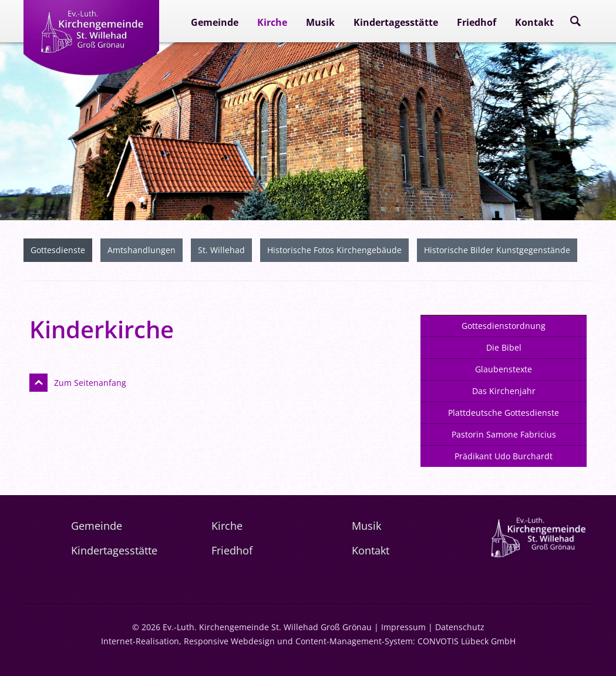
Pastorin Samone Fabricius (504, 434)
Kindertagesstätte (396, 22)
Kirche (272, 22)
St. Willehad (221, 250)
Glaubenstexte (504, 369)
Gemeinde (215, 22)
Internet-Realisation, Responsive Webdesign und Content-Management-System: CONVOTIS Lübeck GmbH (308, 641)
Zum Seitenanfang (90, 383)
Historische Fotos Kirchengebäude (334, 250)
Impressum (403, 627)
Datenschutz (460, 627)
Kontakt (534, 22)
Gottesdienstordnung (504, 326)
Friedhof (477, 22)
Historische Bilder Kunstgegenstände (497, 250)
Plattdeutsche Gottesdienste (504, 413)
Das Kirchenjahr (504, 391)
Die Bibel (504, 347)
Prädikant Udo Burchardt (504, 456)
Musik (320, 22)
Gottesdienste (58, 250)
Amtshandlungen (142, 250)
